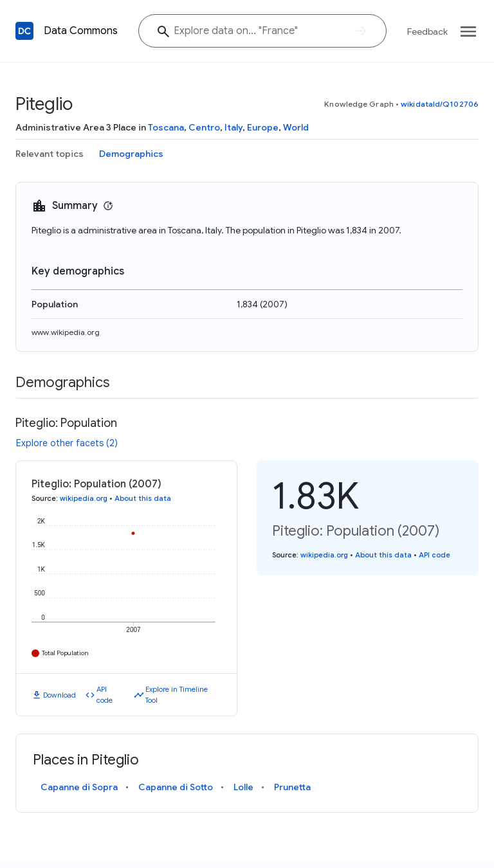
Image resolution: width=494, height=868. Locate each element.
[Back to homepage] (24, 31)
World (296, 127)
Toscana (166, 127)
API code (105, 695)
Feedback (427, 32)
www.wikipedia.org (66, 332)
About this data (143, 498)
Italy (233, 127)
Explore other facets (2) (67, 443)
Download (59, 695)
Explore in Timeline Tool (177, 695)
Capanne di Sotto (176, 787)
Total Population (65, 653)
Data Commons (81, 31)
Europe (263, 127)
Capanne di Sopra (79, 787)
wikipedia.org (84, 498)
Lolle (243, 787)
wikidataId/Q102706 (440, 104)
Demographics (131, 154)
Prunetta (292, 787)
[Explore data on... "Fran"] (262, 31)
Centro (204, 127)
